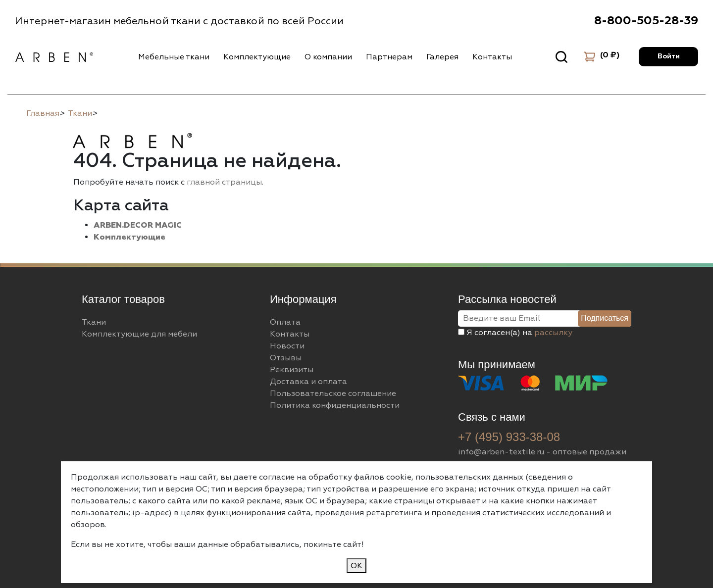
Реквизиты (292, 370)
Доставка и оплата (308, 382)
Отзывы (286, 358)
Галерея (442, 57)
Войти (669, 56)
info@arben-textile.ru (501, 452)
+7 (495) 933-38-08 (509, 437)
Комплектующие (257, 57)
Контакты (492, 57)
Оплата (285, 322)
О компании (328, 57)
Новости (287, 346)
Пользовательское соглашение (333, 393)
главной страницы (224, 182)
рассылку (553, 333)
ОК (356, 566)
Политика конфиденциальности (335, 405)
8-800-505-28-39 (646, 21)
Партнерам (389, 57)
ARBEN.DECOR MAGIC (138, 225)
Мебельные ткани (174, 57)
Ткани (94, 322)
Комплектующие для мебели (139, 334)
